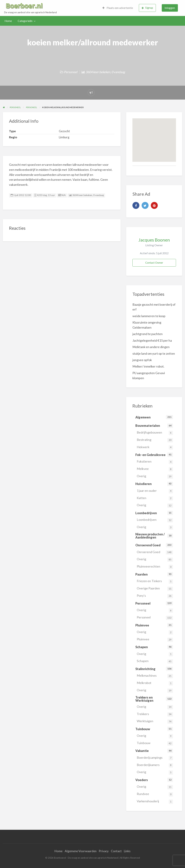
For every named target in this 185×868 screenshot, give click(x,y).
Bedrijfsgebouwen (155, 433)
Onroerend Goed (155, 552)
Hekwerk (155, 447)
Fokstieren (155, 462)
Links (127, 851)
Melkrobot (155, 683)
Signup (147, 8)
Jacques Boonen (154, 240)
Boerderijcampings (155, 758)
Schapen (155, 661)
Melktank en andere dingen (151, 347)
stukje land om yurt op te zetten (154, 353)
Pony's (155, 596)
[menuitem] (118, 8)
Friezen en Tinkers (155, 581)
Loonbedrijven (155, 520)
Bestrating (155, 440)
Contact (116, 851)
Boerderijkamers (155, 765)
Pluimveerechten (155, 567)
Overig (155, 476)
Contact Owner (154, 263)
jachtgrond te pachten (148, 334)
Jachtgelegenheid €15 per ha (152, 340)
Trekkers (155, 714)
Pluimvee (155, 640)
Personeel (71, 72)
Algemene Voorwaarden (81, 851)
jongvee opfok (142, 360)
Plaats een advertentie (118, 8)
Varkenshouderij (155, 802)
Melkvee (155, 469)
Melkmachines (155, 676)
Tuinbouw (155, 743)
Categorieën (25, 21)
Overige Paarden (155, 589)
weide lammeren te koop (149, 316)
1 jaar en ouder (155, 491)
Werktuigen (155, 721)
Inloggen (170, 8)
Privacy (104, 851)
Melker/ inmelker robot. (148, 366)
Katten (155, 498)
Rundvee (155, 794)
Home (8, 21)
